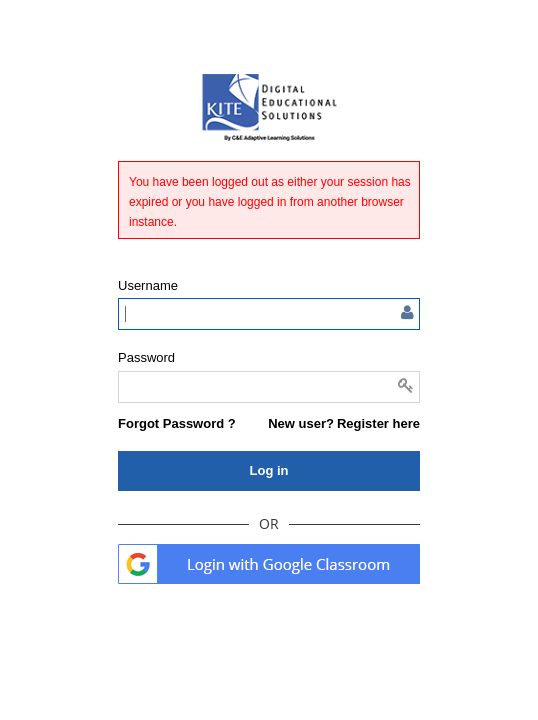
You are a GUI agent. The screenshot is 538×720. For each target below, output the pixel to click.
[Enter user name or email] (269, 314)
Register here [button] (378, 423)
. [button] (269, 564)
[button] (177, 423)
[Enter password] (269, 387)
